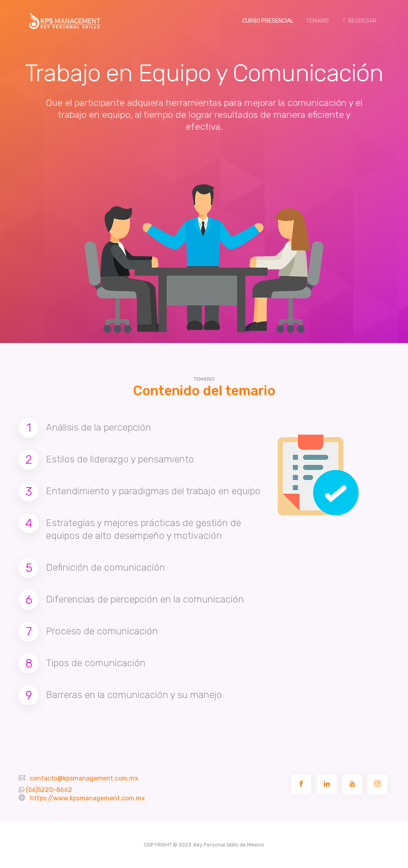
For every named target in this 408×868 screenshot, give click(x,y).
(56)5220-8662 (49, 790)
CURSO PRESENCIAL (271, 21)
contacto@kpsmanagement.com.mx (84, 778)
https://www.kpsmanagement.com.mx (87, 798)
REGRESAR (359, 21)
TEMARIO (317, 21)
